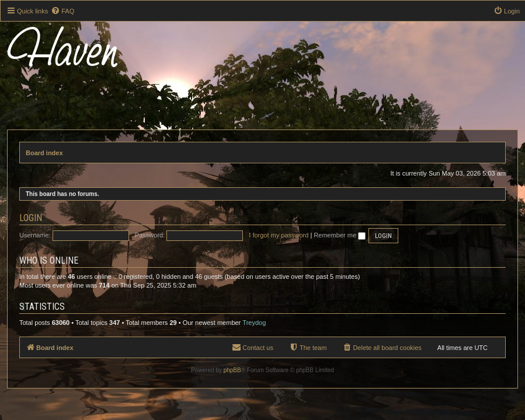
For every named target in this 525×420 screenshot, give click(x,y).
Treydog (254, 323)
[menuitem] (62, 11)
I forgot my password (279, 235)
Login (31, 218)
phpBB (232, 370)
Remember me (340, 235)
